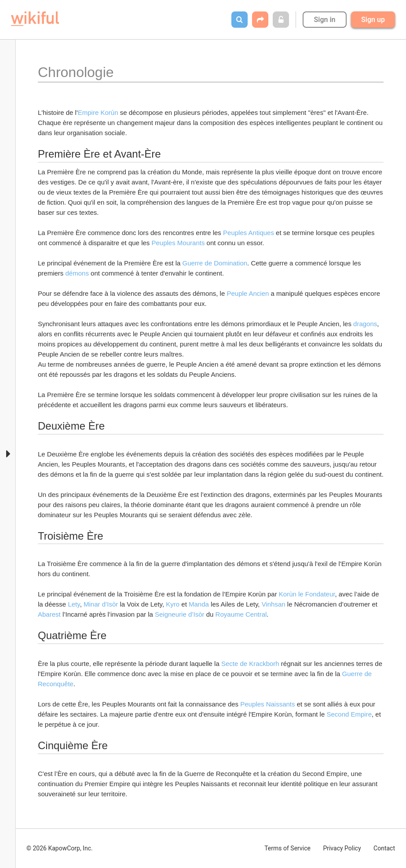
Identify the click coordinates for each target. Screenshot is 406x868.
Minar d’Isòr (101, 604)
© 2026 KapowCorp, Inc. (60, 848)
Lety (74, 604)
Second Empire (349, 714)
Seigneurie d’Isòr (180, 614)
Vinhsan (274, 604)
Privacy (342, 848)
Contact (384, 848)
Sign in (324, 20)
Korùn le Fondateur (307, 594)
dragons (365, 324)
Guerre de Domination (215, 263)
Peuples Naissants (268, 704)
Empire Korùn (99, 112)
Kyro (174, 604)
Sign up (373, 20)
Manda (200, 604)
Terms (287, 848)
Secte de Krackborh (251, 664)
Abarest (50, 614)
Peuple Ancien (249, 293)
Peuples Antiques (249, 233)
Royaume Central (241, 614)
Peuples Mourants (178, 243)
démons (77, 273)
